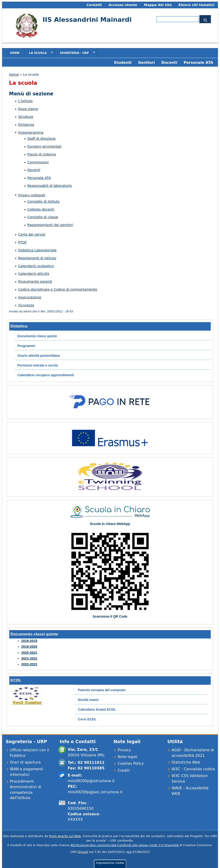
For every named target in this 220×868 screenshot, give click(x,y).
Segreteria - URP (75, 53)
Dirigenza (26, 125)
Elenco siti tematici (196, 5)
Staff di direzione (42, 139)
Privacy (124, 750)
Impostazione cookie (110, 831)
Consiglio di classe (43, 217)
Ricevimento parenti (35, 282)
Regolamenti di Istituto (37, 258)
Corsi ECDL (87, 719)
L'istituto (25, 101)
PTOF (22, 242)
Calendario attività (34, 274)
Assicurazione (30, 297)
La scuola (39, 53)
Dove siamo (28, 109)
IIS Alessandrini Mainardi (87, 20)
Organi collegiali (32, 195)
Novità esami (88, 700)
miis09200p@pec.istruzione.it (95, 792)
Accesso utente (123, 5)
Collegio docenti (41, 209)
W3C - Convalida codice (193, 769)
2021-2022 (29, 658)
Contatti (94, 5)
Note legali (127, 757)
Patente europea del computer (102, 690)
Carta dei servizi (32, 234)
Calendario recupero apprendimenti (46, 375)
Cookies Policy (131, 763)
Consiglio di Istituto (43, 201)
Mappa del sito (158, 5)
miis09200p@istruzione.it (91, 781)
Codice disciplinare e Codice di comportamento (58, 289)
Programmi (26, 346)
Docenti (169, 63)
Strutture (26, 117)
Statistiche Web (186, 762)
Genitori (146, 63)
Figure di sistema (42, 154)
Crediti (124, 770)
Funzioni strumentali (44, 146)
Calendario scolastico (36, 266)
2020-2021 (29, 653)
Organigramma (31, 133)
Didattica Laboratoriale (37, 250)
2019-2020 (29, 647)
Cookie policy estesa (23, 855)
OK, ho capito (18, 863)
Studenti (123, 63)
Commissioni (38, 162)
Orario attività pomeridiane (39, 356)
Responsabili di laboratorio (50, 186)
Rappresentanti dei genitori (50, 225)
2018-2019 (29, 641)
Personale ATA (199, 63)
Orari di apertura (25, 762)
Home (15, 53)
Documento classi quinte (37, 336)
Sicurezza (26, 305)
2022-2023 (29, 664)
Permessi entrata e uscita (38, 365)
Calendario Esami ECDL (97, 709)
